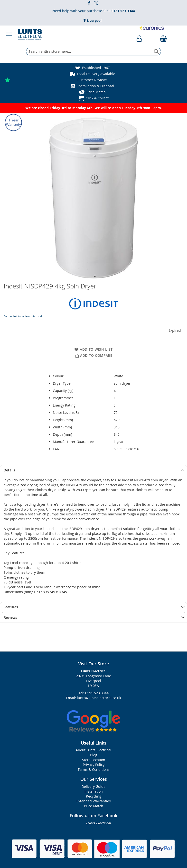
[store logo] (30, 34)
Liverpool (94, 21)
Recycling (94, 796)
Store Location (94, 760)
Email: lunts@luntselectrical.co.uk (93, 698)
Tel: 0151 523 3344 (94, 693)
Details (9, 470)
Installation (94, 791)
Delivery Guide (93, 786)
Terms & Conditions (94, 769)
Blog (94, 755)
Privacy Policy (94, 765)
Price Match (96, 92)
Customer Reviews (92, 80)
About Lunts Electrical (93, 750)
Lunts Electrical (98, 823)
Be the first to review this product (25, 316)
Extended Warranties (94, 801)
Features (11, 607)
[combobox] (93, 52)
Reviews (10, 617)
